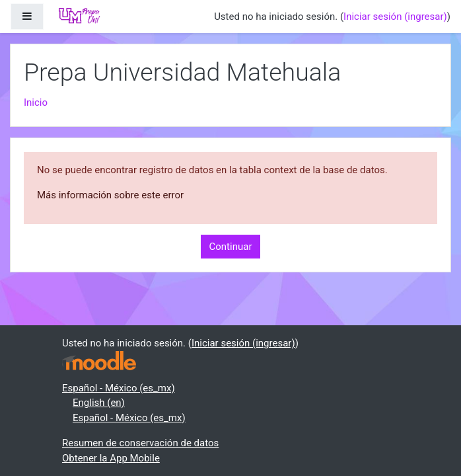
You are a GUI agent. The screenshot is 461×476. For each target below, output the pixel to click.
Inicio (36, 102)
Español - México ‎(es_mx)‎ (119, 388)
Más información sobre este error (110, 195)
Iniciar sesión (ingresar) (395, 17)
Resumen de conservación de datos (140, 443)
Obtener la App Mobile (111, 458)
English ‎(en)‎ (99, 403)
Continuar (231, 247)
